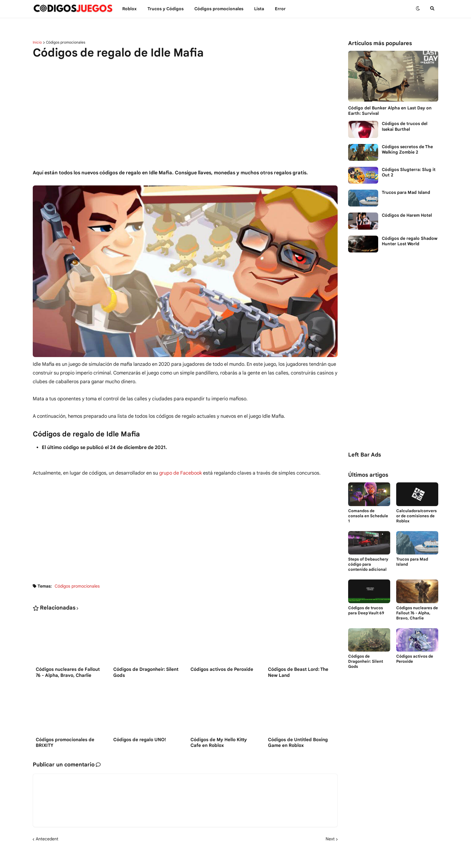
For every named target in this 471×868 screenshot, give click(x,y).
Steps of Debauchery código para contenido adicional (368, 564)
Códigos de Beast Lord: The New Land (298, 672)
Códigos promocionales (66, 42)
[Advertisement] (185, 111)
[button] (418, 9)
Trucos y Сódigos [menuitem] (166, 9)
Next (330, 839)
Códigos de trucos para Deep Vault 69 (366, 611)
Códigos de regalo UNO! (140, 740)
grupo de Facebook (181, 473)
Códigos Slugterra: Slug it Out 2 (409, 172)
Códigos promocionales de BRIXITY (65, 743)
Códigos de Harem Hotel (407, 215)
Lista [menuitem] (259, 9)
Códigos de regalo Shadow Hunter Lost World (410, 241)
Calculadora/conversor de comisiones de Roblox (416, 516)
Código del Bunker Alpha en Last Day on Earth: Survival (390, 111)
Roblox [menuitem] (129, 9)
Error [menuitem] (280, 9)
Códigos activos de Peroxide (222, 669)
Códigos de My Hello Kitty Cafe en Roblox (219, 743)
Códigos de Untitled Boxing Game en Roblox (298, 743)
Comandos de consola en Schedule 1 (368, 516)
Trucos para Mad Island (406, 192)
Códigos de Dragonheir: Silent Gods (146, 672)
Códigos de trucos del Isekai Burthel (405, 126)
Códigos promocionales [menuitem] (219, 9)
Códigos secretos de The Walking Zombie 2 (407, 149)
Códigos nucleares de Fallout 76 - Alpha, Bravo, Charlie (68, 672)
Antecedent (47, 839)
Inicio (37, 42)
